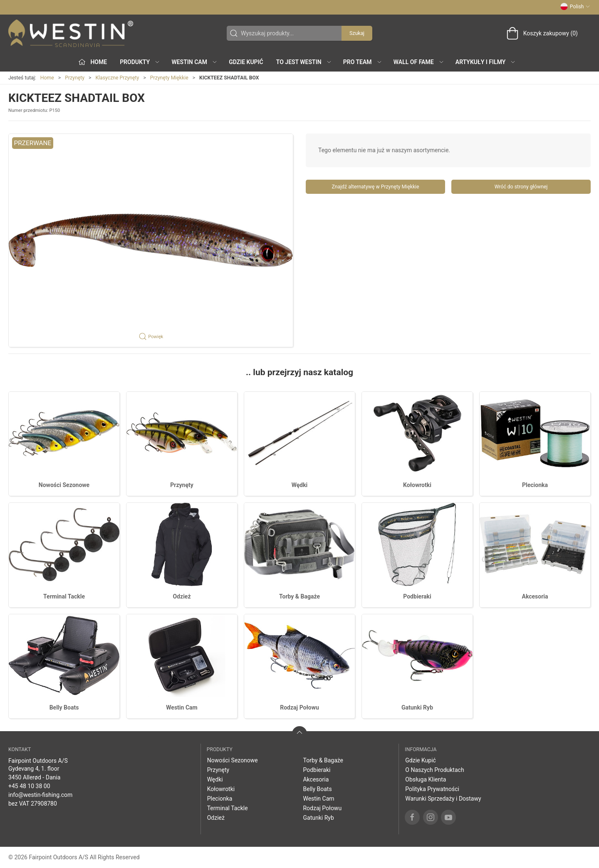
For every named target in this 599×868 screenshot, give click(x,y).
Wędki (300, 485)
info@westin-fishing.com (40, 795)
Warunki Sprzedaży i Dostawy (443, 799)
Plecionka (535, 485)
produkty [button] (140, 62)
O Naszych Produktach (434, 770)
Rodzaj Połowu (299, 707)
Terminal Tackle (64, 596)
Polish (575, 7)
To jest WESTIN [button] (304, 62)
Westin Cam (182, 707)
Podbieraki (417, 596)
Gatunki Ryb (417, 707)
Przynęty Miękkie (169, 78)
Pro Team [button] (363, 62)
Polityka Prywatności (432, 789)
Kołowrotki (417, 485)
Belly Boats (64, 707)
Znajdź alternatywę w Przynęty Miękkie (375, 187)
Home (47, 78)
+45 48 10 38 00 (29, 786)
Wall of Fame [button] (419, 62)
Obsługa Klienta (426, 779)
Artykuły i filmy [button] (486, 62)
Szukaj (357, 33)
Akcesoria (535, 596)
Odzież (182, 596)
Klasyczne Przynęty (117, 78)
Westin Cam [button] (194, 62)
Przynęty (75, 78)
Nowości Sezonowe (64, 485)
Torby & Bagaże (299, 596)
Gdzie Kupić (246, 62)
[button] (151, 240)
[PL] (71, 33)
